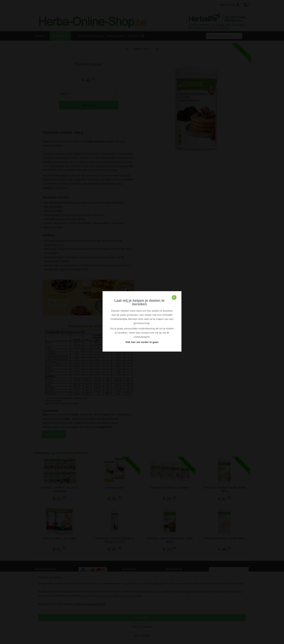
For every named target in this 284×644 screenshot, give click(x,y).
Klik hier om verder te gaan (142, 342)
